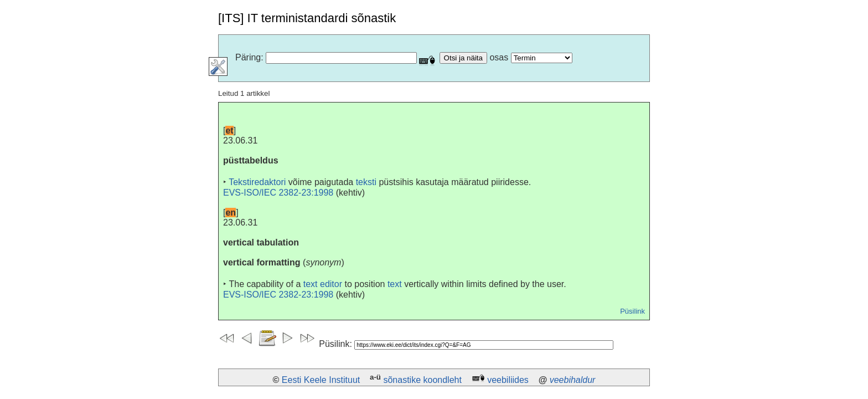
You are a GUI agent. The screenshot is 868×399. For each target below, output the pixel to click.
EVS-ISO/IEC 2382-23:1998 (278, 193)
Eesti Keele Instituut (321, 380)
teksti (366, 182)
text (395, 284)
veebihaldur (573, 380)
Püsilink (632, 311)
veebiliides (508, 380)
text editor (323, 284)
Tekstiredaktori (257, 182)
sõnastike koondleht (422, 380)
